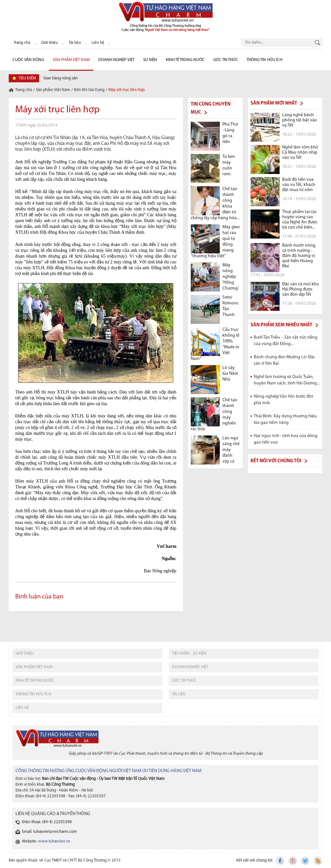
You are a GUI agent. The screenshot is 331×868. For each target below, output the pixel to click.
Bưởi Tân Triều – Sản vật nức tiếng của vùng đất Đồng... (286, 341)
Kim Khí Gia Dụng (89, 90)
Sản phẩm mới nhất (274, 103)
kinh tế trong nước (35, 681)
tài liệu (179, 694)
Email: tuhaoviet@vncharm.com (49, 832)
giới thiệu (25, 654)
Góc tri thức (184, 681)
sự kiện (150, 60)
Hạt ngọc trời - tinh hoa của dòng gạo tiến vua (286, 439)
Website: (46, 841)
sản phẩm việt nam (34, 667)
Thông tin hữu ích (264, 60)
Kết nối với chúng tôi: (255, 860)
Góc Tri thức (226, 60)
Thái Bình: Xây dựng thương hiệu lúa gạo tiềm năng (285, 419)
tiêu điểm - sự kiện (189, 654)
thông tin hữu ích (33, 694)
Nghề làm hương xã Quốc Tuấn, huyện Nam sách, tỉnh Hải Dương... (287, 380)
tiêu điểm (27, 78)
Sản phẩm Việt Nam (71, 60)
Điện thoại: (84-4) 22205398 (47, 822)
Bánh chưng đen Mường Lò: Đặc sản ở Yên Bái (284, 360)
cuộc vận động (28, 60)
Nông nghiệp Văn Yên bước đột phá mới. (283, 400)
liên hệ (22, 708)
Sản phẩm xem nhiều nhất (281, 325)
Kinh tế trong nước (185, 60)
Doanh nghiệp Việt (116, 60)
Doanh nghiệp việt (190, 667)
